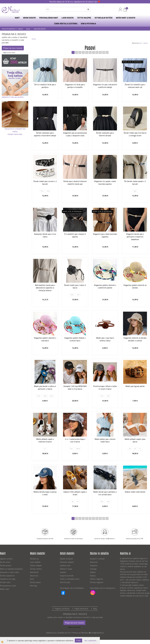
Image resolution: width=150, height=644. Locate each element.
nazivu (146, 43)
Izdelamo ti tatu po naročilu (13, 97)
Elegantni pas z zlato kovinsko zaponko (105, 235)
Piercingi (33, 586)
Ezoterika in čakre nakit (10, 572)
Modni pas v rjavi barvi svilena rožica (105, 339)
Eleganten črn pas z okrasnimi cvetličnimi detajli (105, 86)
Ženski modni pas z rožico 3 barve (75, 286)
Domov (34, 39)
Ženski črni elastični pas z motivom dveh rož (135, 86)
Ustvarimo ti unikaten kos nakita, (15, 130)
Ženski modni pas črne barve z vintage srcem (135, 134)
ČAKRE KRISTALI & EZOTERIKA (66, 24)
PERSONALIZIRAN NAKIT (49, 18)
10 (104, 52)
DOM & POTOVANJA (88, 24)
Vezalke (63, 572)
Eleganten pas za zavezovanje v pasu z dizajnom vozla (75, 134)
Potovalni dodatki (67, 562)
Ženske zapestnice (8, 576)
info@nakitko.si (98, 633)
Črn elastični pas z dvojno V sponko (75, 235)
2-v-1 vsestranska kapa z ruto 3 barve (75, 440)
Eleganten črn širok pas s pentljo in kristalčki (75, 86)
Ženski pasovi (36, 582)
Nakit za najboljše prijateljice (11, 569)
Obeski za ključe (66, 559)
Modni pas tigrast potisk (135, 386)
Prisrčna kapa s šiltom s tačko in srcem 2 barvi (105, 388)
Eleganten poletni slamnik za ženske (135, 286)
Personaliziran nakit (8, 586)
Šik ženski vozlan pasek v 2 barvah (135, 183)
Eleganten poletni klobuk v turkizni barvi (75, 339)
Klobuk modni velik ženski (135, 492)
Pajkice (93, 576)
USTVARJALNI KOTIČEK (104, 18)
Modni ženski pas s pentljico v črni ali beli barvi (105, 493)
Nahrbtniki (34, 572)
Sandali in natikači (98, 559)
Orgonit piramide (67, 576)
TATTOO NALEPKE (84, 18)
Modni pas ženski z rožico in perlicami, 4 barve (45, 388)
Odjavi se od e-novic (9, 53)
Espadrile (94, 565)
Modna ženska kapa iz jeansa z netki (45, 493)
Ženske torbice (36, 569)
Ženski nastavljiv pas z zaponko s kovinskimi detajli (45, 134)
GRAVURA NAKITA (40, 29)
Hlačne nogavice (97, 579)
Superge (93, 569)
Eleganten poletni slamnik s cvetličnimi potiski (105, 286)
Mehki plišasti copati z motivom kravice (45, 440)
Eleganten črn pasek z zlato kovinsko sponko (105, 183)
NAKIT (17, 18)
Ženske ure (35, 559)
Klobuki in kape (66, 569)
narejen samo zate (15, 134)
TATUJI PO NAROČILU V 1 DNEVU (12, 29)
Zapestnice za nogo (8, 579)
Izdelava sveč (65, 565)
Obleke (93, 572)
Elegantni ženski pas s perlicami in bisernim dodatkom (135, 237)
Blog (95, 609)
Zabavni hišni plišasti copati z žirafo (75, 493)
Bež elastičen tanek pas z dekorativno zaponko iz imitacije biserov (45, 288)
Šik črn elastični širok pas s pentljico (45, 86)
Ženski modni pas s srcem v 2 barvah (45, 183)
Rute (32, 579)
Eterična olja (65, 582)
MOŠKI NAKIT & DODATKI (126, 18)
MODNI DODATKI (29, 18)
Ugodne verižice (6, 559)
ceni (141, 43)
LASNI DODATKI (68, 18)
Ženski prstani (6, 565)
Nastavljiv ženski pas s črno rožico (45, 235)
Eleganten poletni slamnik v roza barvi (45, 339)
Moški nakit (5, 589)
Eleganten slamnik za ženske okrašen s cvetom (135, 339)
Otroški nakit (5, 582)
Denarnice (34, 576)
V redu (78, 640)
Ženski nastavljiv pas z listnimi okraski (105, 134)
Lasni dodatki (35, 562)
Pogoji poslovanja (81, 609)
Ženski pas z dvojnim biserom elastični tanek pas (75, 183)
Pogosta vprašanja (62, 609)
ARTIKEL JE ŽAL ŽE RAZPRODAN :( (132, 62)
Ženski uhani (5, 562)
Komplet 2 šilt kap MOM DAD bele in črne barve (75, 388)
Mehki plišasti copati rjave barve (135, 440)
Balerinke (94, 562)
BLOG (28, 29)
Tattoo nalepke (36, 565)
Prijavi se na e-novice (13, 48)
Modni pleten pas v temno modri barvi (105, 440)
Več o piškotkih (90, 641)
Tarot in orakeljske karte (70, 579)
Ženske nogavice (97, 582)
